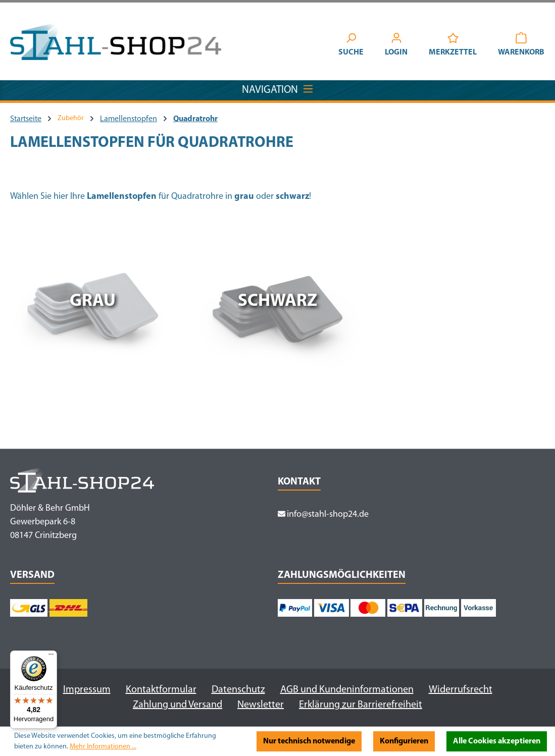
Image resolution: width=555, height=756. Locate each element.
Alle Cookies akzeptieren (497, 741)
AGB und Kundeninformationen (347, 690)
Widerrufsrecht (461, 690)
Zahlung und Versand (178, 705)
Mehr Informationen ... (103, 747)
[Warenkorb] (521, 46)
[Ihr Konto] (396, 46)
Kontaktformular (161, 690)
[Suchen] (351, 46)
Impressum (87, 690)
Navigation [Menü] (278, 88)
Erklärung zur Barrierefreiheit (361, 705)
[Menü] (51, 657)
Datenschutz (238, 690)
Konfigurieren (404, 741)
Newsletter (261, 705)
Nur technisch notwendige (309, 741)
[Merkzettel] (453, 46)
